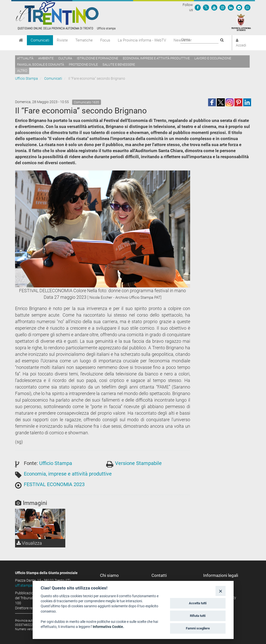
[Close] (220, 591)
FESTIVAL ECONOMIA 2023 (54, 484)
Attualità (25, 58)
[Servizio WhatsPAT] (247, 7)
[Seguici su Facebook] (198, 7)
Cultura (65, 58)
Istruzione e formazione (97, 58)
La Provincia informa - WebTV (142, 40)
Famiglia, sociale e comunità (41, 65)
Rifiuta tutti (198, 616)
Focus (105, 40)
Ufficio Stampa (26, 78)
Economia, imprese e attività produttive (156, 58)
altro (22, 71)
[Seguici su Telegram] (239, 7)
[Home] (21, 40)
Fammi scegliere (198, 628)
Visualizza (29, 543)
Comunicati (40, 40)
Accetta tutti (198, 603)
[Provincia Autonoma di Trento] (241, 22)
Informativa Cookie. (108, 627)
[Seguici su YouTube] (214, 7)
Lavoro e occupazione (213, 58)
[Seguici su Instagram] (223, 7)
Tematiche (84, 40)
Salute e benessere (119, 65)
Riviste (62, 40)
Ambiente (46, 58)
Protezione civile (83, 65)
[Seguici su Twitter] (206, 7)
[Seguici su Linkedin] (231, 7)
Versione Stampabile (138, 463)
